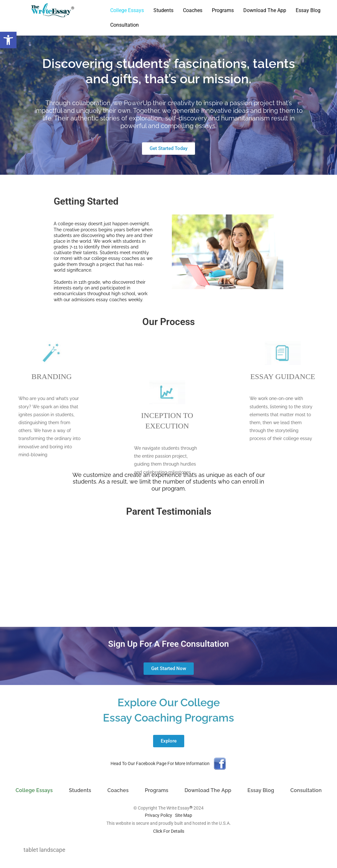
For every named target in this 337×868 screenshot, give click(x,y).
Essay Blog (308, 10)
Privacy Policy (158, 815)
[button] (8, 40)
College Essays (127, 10)
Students (163, 10)
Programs (223, 10)
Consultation (125, 25)
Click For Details (169, 831)
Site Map (184, 815)
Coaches (193, 10)
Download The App (265, 10)
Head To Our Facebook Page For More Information (160, 763)
